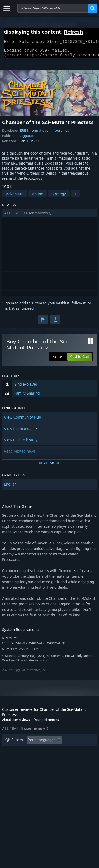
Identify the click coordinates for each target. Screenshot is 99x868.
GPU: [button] (70, 767)
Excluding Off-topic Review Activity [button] (36, 751)
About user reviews (16, 723)
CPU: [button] (52, 767)
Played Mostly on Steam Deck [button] (57, 759)
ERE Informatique (34, 133)
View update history (21, 443)
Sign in (8, 306)
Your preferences (47, 723)
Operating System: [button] (21, 767)
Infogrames (60, 133)
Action (37, 197)
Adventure (15, 197)
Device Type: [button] (16, 775)
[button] (50, 216)
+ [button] (76, 197)
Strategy (59, 197)
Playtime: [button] (13, 759)
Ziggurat (27, 139)
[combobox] (53, 8)
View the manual (21, 432)
